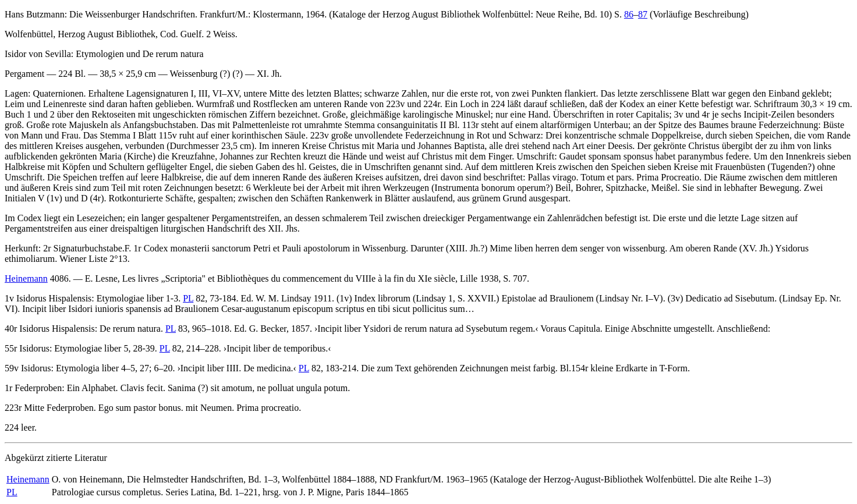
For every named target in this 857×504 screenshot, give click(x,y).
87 (643, 14)
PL (188, 298)
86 (629, 14)
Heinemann (26, 278)
